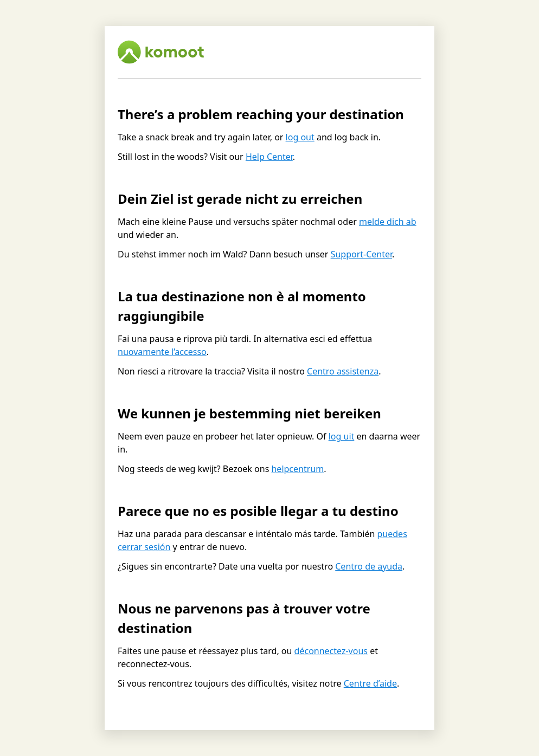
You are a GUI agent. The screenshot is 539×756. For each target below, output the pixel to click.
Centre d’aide (370, 683)
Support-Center (361, 254)
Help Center (269, 157)
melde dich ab (388, 222)
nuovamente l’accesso (162, 352)
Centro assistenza (343, 371)
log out (300, 137)
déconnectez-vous (331, 651)
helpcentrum (297, 469)
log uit (342, 436)
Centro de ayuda (369, 566)
